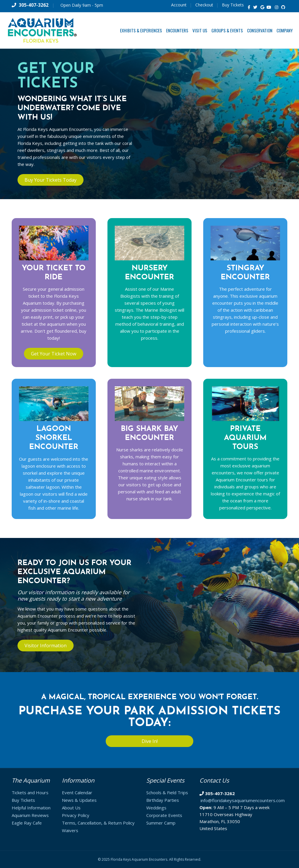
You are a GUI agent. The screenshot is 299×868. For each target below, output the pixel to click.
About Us (71, 808)
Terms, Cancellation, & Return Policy (98, 823)
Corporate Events (164, 815)
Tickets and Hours (30, 792)
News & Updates (79, 800)
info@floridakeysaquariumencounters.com (243, 800)
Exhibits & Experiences (141, 30)
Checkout (204, 5)
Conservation (260, 30)
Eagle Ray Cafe (27, 823)
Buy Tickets (233, 5)
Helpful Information (31, 808)
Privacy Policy (76, 815)
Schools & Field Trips (167, 792)
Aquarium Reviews (30, 815)
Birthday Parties (163, 800)
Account (179, 5)
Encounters (177, 30)
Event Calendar (77, 792)
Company (285, 30)
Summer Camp (161, 823)
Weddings (156, 808)
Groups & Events (227, 30)
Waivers (70, 830)
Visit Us (200, 30)
